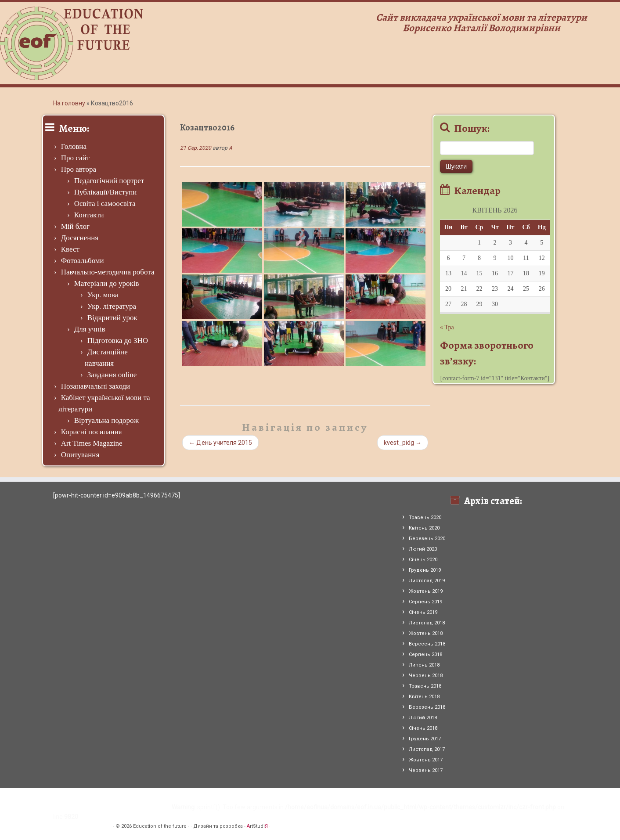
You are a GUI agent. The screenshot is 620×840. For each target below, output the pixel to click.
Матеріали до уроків (107, 283)
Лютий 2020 (423, 549)
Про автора (79, 169)
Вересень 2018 (427, 644)
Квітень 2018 (424, 697)
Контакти (89, 215)
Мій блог (75, 226)
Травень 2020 (425, 517)
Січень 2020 (423, 560)
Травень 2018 (425, 686)
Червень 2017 (426, 770)
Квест (70, 249)
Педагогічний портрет (109, 181)
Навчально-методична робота (108, 272)
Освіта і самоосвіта (105, 204)
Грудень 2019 (425, 570)
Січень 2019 (423, 612)
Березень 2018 (427, 707)
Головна (74, 146)
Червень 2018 (426, 676)
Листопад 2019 (427, 581)
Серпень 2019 (425, 602)
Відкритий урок (112, 318)
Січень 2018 (423, 728)
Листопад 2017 (427, 749)
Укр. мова (103, 295)
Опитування (80, 455)
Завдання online (112, 375)
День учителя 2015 (220, 443)
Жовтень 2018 (426, 633)
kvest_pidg (403, 443)
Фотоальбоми (83, 261)
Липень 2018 (424, 665)
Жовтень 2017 (426, 760)
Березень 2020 (427, 539)
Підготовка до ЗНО (118, 341)
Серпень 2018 (425, 654)
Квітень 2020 (424, 528)
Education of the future (160, 826)
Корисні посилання (92, 432)
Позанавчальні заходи (96, 386)
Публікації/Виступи (106, 192)
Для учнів (90, 329)
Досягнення (80, 238)
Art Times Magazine (92, 443)
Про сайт (75, 158)
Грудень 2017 (425, 739)
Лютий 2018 (423, 718)
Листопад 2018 (427, 623)
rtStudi (257, 826)
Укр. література (112, 306)
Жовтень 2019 (426, 591)
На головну (69, 103)
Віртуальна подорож (106, 420)
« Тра (447, 327)
